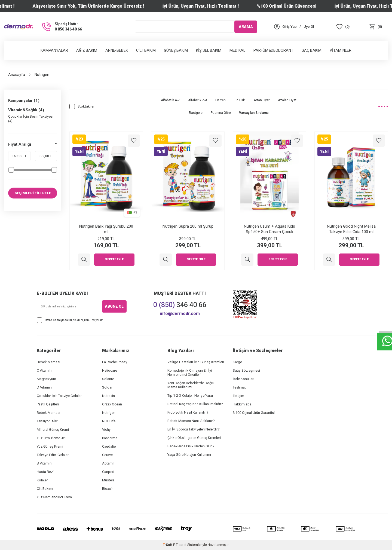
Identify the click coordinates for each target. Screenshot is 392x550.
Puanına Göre (221, 113)
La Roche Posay (115, 362)
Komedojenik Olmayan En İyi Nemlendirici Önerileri (190, 372)
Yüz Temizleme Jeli (52, 438)
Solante (108, 379)
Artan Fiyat (262, 100)
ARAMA (246, 26)
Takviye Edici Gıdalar (53, 455)
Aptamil (108, 463)
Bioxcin (108, 489)
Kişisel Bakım (209, 50)
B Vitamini (45, 463)
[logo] (19, 27)
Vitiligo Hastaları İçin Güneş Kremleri (196, 362)
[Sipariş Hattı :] (62, 27)
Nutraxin (108, 396)
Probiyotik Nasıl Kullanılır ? (188, 412)
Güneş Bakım (176, 50)
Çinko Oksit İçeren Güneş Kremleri (194, 438)
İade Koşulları (244, 379)
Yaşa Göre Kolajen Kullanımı (189, 455)
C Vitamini (45, 370)
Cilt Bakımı (45, 489)
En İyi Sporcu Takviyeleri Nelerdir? (194, 429)
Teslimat (239, 387)
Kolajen (43, 480)
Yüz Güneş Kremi (50, 446)
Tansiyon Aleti (48, 421)
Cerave (107, 455)
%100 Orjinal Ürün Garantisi (254, 413)
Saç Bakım (312, 50)
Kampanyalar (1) (24, 100)
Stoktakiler (82, 106)
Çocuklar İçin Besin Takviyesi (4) (31, 119)
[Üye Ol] (309, 27)
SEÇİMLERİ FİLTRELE (33, 193)
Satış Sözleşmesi (246, 370)
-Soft (168, 545)
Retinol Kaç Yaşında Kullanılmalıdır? (195, 404)
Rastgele (196, 113)
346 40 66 (180, 305)
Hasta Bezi (45, 472)
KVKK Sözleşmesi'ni (59, 320)
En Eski (240, 100)
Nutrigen (109, 413)
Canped (108, 472)
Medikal (237, 50)
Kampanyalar (54, 50)
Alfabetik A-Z (170, 100)
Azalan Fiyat (287, 100)
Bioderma (110, 438)
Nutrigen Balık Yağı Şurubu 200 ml (106, 229)
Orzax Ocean (112, 404)
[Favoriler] (343, 27)
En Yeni (221, 100)
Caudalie (109, 446)
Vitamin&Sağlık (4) (26, 110)
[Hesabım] (290, 27)
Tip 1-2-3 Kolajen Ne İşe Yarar (190, 395)
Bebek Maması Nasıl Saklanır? (191, 421)
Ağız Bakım (87, 50)
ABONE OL (114, 306)
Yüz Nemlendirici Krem (54, 497)
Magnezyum (46, 379)
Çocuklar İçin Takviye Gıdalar (59, 396)
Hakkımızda (242, 404)
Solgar (107, 387)
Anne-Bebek (117, 50)
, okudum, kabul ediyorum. (71, 320)
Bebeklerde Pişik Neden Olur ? (191, 446)
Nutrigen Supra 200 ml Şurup (188, 226)
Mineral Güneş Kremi (53, 430)
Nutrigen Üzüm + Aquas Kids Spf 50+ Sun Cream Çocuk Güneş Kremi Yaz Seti (269, 229)
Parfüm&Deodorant (273, 50)
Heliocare (110, 370)
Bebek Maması (48, 362)
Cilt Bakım (146, 50)
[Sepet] (376, 27)
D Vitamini (45, 387)
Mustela (108, 480)
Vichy (106, 430)
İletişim (238, 396)
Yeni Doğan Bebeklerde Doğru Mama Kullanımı (191, 385)
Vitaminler (341, 50)
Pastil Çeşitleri (48, 404)
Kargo (238, 362)
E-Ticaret (180, 545)
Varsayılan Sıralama (254, 113)
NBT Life (109, 421)
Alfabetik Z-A (198, 100)
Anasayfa (17, 75)
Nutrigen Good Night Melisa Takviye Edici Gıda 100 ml (351, 229)
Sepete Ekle (114, 259)
